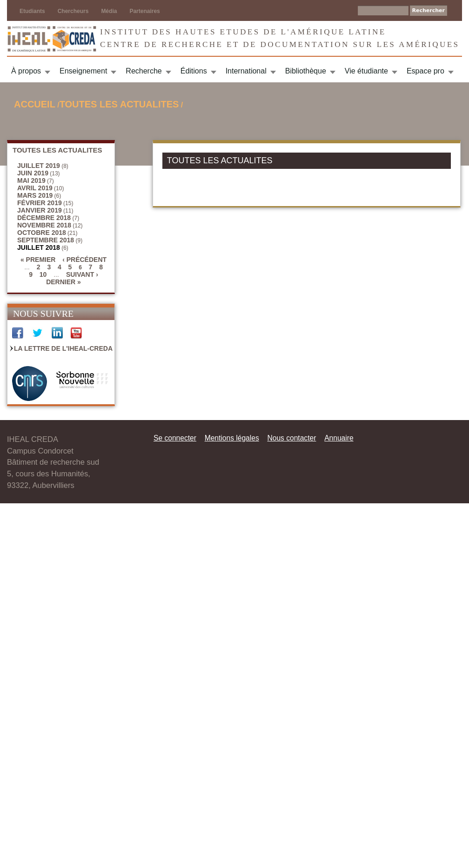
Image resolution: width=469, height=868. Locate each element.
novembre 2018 (44, 225)
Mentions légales (232, 438)
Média (109, 11)
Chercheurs (73, 11)
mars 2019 (35, 195)
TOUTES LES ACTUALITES (119, 104)
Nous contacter (291, 438)
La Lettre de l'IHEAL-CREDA (63, 348)
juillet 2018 (39, 247)
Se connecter (175, 438)
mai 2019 (31, 180)
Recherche (144, 71)
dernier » (64, 282)
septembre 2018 (46, 240)
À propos (26, 71)
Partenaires (144, 11)
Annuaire (339, 438)
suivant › (82, 274)
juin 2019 (33, 173)
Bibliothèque (306, 71)
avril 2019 (35, 188)
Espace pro (425, 71)
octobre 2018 (42, 233)
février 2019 (40, 203)
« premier (38, 260)
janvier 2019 (40, 210)
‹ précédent (84, 260)
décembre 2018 (44, 218)
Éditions (194, 71)
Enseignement (83, 71)
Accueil (35, 104)
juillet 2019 (39, 166)
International (246, 71)
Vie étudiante (366, 71)
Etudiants (32, 11)
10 (43, 274)
